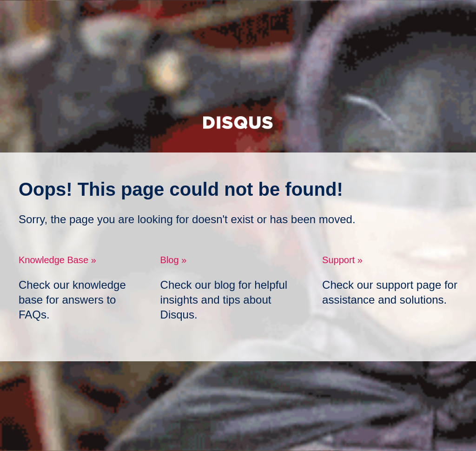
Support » (342, 260)
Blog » (174, 260)
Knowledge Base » (57, 260)
